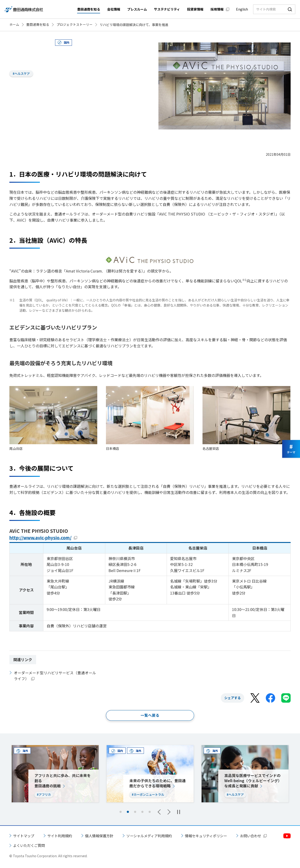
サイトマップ (24, 836)
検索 (290, 9)
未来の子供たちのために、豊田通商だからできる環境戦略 (157, 783)
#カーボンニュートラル (149, 795)
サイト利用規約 (62, 836)
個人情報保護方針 (103, 836)
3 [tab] (135, 812)
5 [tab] (150, 812)
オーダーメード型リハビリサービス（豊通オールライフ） (55, 676)
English (242, 9)
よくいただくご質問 (71, 846)
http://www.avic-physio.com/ (43, 537)
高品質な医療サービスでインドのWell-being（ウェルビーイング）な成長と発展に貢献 (253, 781)
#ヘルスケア (22, 74)
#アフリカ (44, 795)
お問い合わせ (24, 846)
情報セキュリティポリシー (215, 836)
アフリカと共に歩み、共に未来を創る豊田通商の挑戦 (63, 781)
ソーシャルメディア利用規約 (156, 836)
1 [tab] (121, 812)
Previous (160, 812)
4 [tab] (142, 812)
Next (168, 812)
